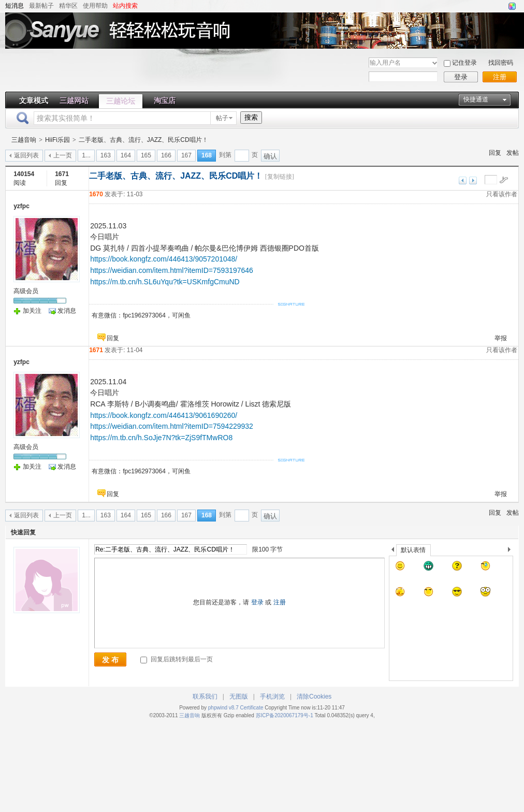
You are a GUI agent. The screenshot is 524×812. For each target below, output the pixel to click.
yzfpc (21, 206)
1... (86, 155)
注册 (500, 77)
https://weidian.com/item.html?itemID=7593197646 (172, 270)
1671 (96, 350)
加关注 (32, 311)
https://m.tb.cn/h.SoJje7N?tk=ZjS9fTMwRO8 (161, 438)
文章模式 (34, 100)
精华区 (68, 6)
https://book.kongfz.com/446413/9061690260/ (164, 415)
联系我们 (205, 697)
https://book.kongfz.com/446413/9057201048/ (164, 259)
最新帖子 (41, 6)
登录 (461, 77)
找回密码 (501, 63)
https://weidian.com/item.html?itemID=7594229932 (172, 426)
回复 (495, 153)
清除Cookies (314, 697)
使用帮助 (95, 6)
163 (106, 155)
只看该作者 (502, 194)
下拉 (435, 63)
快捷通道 (476, 99)
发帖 (513, 153)
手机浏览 (272, 697)
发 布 (110, 660)
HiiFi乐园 (57, 140)
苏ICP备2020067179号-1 (285, 715)
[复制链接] (280, 177)
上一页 (63, 155)
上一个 (393, 551)
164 (126, 155)
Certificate (251, 708)
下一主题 (473, 180)
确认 (270, 156)
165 (146, 155)
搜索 (251, 117)
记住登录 (464, 63)
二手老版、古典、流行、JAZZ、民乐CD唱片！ (143, 140)
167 (186, 155)
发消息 (67, 311)
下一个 (512, 551)
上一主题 (463, 180)
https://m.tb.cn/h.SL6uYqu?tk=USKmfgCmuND (165, 282)
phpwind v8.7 (223, 708)
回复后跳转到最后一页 (176, 659)
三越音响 (24, 140)
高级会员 (26, 291)
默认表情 (413, 550)
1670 (96, 194)
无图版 (239, 697)
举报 (501, 338)
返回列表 (26, 155)
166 (166, 155)
